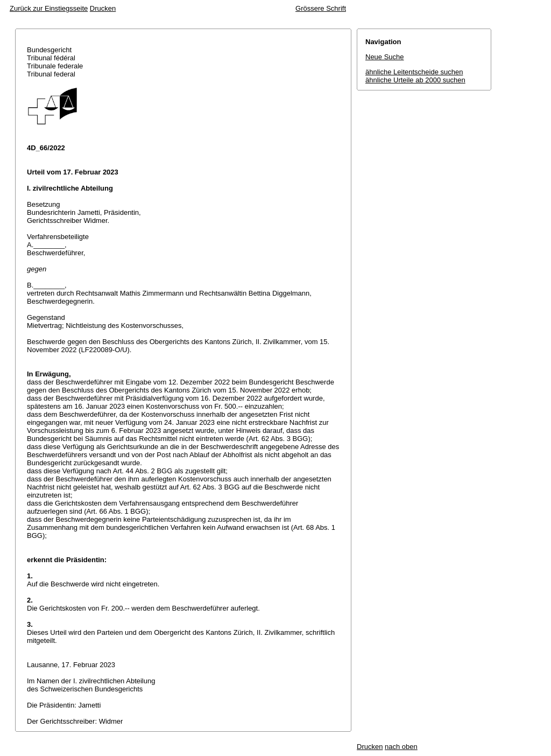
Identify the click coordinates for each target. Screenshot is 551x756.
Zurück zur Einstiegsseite (49, 8)
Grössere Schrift (321, 8)
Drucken (103, 8)
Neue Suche (385, 57)
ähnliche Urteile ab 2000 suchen (415, 80)
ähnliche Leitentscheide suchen (414, 72)
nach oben (401, 747)
